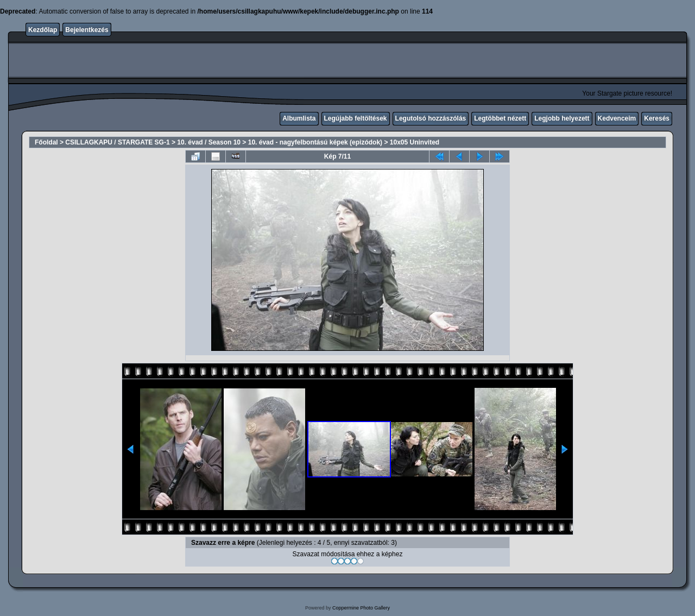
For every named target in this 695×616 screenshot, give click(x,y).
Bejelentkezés (87, 30)
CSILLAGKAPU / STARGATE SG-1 (117, 142)
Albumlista (299, 118)
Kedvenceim (617, 118)
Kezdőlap (43, 30)
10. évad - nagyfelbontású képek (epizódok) (315, 142)
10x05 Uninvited (415, 142)
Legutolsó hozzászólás (431, 118)
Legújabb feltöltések (356, 118)
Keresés (657, 118)
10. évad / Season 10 (209, 142)
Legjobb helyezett (562, 118)
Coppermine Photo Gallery (361, 608)
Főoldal (46, 142)
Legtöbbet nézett (500, 118)
